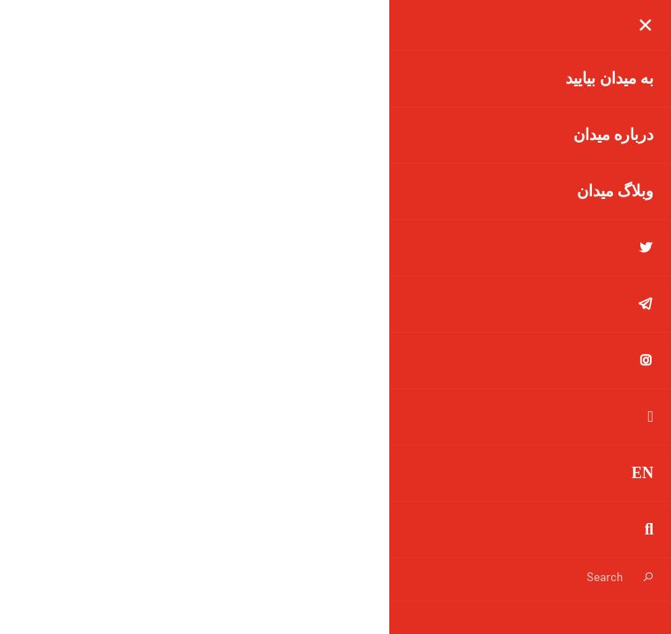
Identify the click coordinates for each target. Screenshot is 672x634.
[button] (43, 62)
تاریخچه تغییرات (284, 515)
